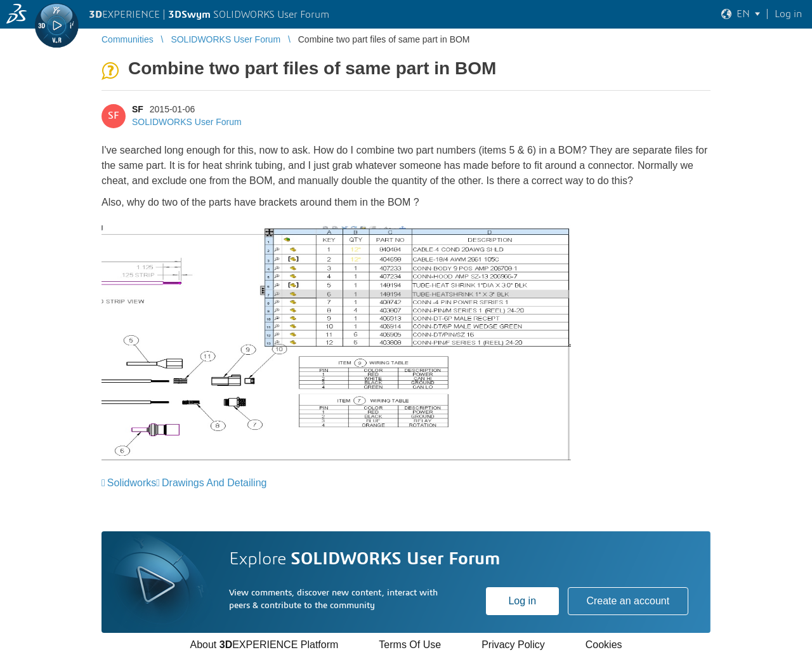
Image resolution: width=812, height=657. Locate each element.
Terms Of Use (410, 645)
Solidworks (132, 483)
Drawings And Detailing (214, 483)
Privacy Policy (513, 645)
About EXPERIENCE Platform (264, 645)
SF (138, 109)
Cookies (604, 645)
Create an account (628, 601)
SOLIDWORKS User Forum (187, 122)
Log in (522, 601)
